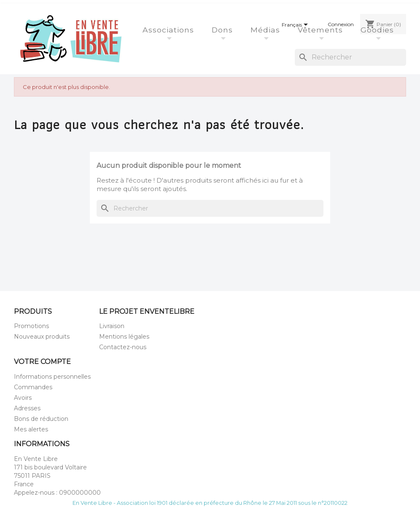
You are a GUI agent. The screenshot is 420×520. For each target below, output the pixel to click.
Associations (170, 30)
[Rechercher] (350, 57)
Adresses (27, 408)
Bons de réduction (41, 419)
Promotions (31, 326)
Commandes (33, 387)
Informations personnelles (52, 377)
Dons (223, 30)
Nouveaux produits (42, 337)
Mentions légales (124, 337)
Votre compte (42, 362)
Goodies (378, 30)
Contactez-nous (123, 347)
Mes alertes (31, 429)
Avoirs (23, 398)
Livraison (112, 326)
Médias (267, 30)
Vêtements (322, 30)
